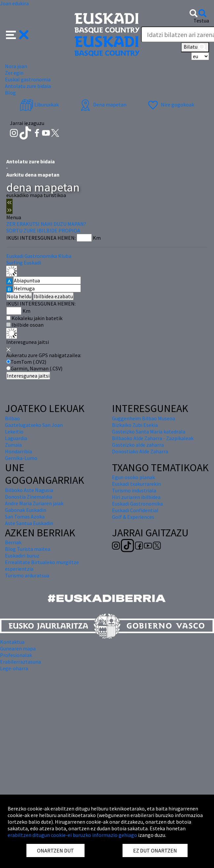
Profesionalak (16, 655)
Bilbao (12, 418)
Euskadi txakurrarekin (136, 484)
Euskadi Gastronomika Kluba (39, 256)
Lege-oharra (14, 668)
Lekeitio (14, 432)
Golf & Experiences (133, 517)
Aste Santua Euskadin (29, 523)
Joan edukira (14, 3)
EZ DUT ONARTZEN (155, 850)
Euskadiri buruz (22, 556)
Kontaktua (12, 642)
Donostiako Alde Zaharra (140, 451)
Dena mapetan (103, 104)
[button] (17, 34)
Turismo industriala (134, 490)
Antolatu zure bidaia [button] (28, 86)
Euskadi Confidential (135, 510)
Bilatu (195, 47)
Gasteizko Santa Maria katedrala (149, 432)
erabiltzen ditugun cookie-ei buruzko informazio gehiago (72, 835)
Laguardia (16, 438)
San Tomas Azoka (25, 517)
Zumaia (13, 445)
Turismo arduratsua (27, 575)
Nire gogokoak (170, 104)
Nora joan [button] (16, 66)
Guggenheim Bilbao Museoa (143, 418)
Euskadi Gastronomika (137, 504)
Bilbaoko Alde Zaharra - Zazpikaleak (153, 438)
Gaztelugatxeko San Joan (34, 425)
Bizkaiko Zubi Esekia (135, 425)
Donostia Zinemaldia (29, 497)
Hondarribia (18, 451)
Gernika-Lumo (21, 458)
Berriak (13, 542)
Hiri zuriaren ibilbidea (136, 497)
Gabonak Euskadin (26, 510)
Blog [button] (10, 93)
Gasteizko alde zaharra (138, 445)
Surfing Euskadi (24, 263)
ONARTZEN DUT (55, 850)
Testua (201, 21)
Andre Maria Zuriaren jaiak (34, 503)
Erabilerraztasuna (20, 662)
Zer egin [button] (14, 73)
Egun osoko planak (133, 477)
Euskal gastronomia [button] (28, 79)
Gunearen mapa (18, 648)
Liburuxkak (39, 104)
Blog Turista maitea (28, 549)
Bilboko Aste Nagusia (29, 490)
